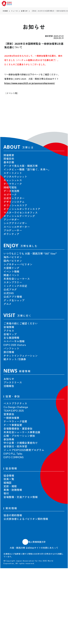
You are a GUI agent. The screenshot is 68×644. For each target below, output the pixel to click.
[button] (59, 122)
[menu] (64, 4)
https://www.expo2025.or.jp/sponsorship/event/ (30, 83)
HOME (5, 11)
